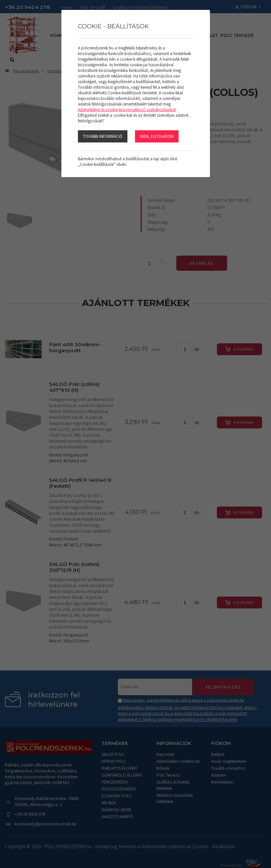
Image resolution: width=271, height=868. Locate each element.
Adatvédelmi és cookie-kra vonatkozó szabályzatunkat (127, 110)
